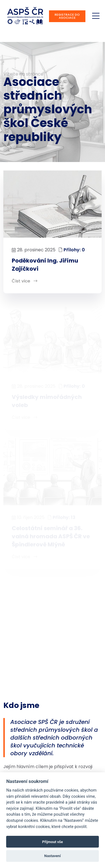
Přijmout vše (52, 842)
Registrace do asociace (67, 16)
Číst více (25, 281)
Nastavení (53, 856)
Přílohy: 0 (74, 250)
